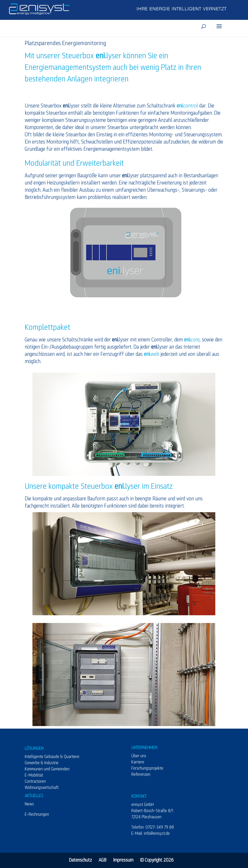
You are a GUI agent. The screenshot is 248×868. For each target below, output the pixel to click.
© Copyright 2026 (157, 860)
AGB (102, 860)
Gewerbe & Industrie (42, 763)
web (152, 354)
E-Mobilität (34, 776)
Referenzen (141, 775)
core (192, 340)
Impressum (123, 860)
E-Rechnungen (37, 815)
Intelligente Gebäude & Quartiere (52, 757)
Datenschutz (80, 860)
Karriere (138, 762)
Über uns (139, 756)
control (187, 106)
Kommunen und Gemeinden (47, 769)
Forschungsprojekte (147, 769)
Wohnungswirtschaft (42, 788)
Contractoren (35, 782)
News (29, 804)
